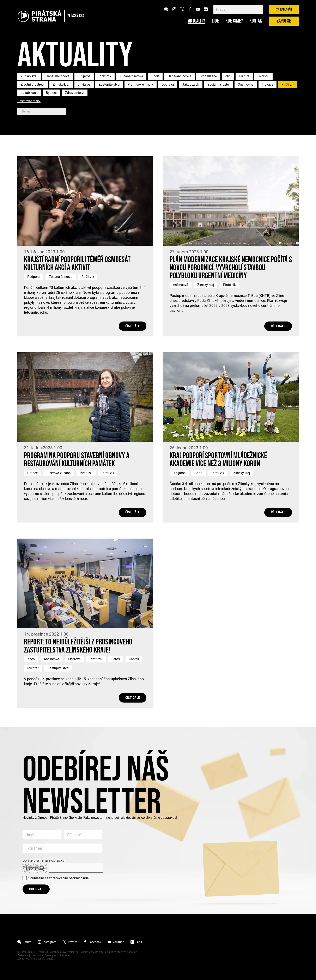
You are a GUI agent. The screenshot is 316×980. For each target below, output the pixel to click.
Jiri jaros (84, 76)
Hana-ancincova (179, 76)
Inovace (268, 84)
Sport (155, 76)
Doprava (168, 84)
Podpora (34, 277)
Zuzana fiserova (131, 76)
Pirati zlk (105, 76)
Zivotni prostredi (33, 84)
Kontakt (257, 21)
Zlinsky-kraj (61, 84)
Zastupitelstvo (109, 84)
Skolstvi (263, 76)
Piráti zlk (288, 84)
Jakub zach (191, 84)
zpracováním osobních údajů (70, 878)
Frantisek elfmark (141, 84)
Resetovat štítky (29, 101)
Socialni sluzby (218, 84)
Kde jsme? (234, 21)
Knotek (134, 659)
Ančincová (181, 285)
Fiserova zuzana (59, 473)
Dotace (32, 473)
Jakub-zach (29, 93)
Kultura (244, 76)
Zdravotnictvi (75, 93)
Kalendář (284, 9)
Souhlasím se (60, 878)
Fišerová (74, 659)
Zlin (228, 76)
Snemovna (246, 84)
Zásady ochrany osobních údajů (35, 959)
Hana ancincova (58, 76)
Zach (31, 659)
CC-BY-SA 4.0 (41, 952)
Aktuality (197, 21)
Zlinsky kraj (29, 76)
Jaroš (116, 659)
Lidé (215, 21)
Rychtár (33, 668)
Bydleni (51, 93)
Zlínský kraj (206, 285)
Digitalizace (208, 76)
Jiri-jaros (84, 84)
